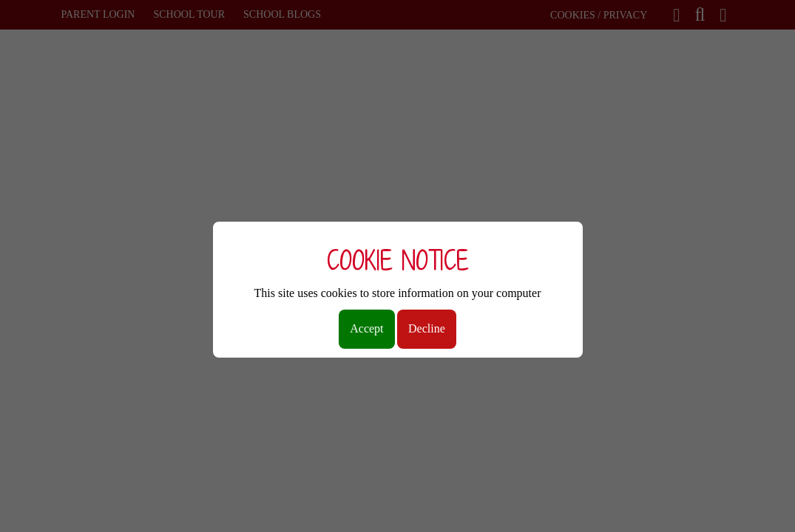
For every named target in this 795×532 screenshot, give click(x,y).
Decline (427, 328)
